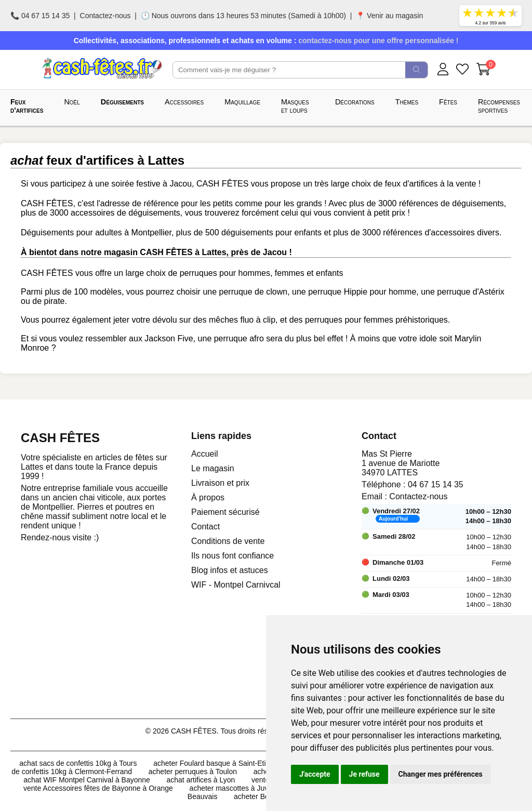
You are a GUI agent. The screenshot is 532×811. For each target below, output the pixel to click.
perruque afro (239, 338)
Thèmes (407, 102)
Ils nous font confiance (232, 556)
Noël (72, 102)
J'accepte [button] (315, 774)
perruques (198, 273)
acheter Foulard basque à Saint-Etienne (218, 763)
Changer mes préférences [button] (441, 774)
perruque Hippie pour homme (362, 292)
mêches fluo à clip (242, 320)
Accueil (205, 454)
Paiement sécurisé (225, 512)
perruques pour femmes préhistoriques (376, 320)
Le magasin (213, 468)
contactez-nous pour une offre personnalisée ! (378, 41)
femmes (290, 273)
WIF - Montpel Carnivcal (236, 585)
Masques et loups (295, 106)
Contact (205, 527)
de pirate (48, 301)
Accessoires (184, 102)
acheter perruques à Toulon (193, 772)
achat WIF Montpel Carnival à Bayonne (87, 780)
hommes (254, 273)
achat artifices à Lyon (201, 780)
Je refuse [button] (364, 774)
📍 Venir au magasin (389, 16)
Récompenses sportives (499, 106)
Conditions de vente (228, 541)
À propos (208, 497)
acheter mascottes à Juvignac (238, 788)
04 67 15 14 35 (436, 484)
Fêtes (448, 102)
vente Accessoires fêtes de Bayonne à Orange (98, 788)
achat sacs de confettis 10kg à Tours (78, 763)
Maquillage (242, 102)
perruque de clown (254, 292)
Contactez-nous (105, 16)
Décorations (355, 102)
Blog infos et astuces (230, 570)
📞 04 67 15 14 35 (40, 16)
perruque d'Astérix (470, 292)
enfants (329, 273)
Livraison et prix (220, 483)
